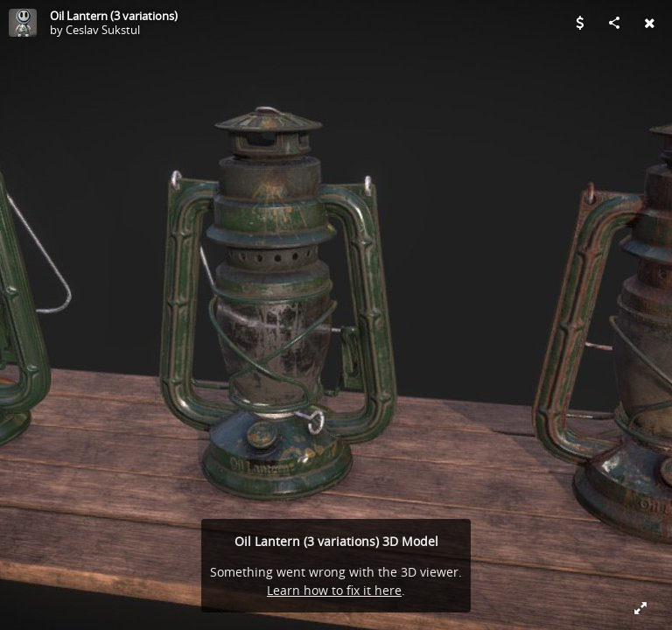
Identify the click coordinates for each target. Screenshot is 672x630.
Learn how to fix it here (334, 590)
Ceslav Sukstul (103, 30)
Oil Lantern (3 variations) (114, 16)
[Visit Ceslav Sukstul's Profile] (23, 23)
